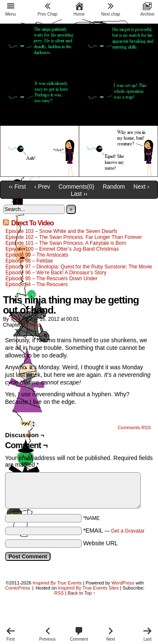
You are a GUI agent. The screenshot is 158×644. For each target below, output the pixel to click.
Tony (15, 319)
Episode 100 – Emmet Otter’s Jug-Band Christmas (62, 249)
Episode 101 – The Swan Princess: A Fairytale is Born (66, 243)
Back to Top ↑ (81, 593)
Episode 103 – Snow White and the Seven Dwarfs (62, 231)
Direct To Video (32, 223)
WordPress (123, 583)
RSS (59, 593)
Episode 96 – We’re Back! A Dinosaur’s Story (56, 273)
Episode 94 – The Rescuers (37, 284)
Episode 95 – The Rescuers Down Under (51, 279)
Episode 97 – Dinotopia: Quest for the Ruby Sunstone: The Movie (79, 267)
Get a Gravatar (128, 531)
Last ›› (79, 194)
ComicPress (17, 588)
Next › (141, 187)
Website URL (100, 543)
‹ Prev (42, 187)
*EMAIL (114, 530)
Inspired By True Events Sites (88, 588)
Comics (32, 325)
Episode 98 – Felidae (29, 261)
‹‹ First (17, 187)
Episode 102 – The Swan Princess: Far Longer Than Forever (74, 237)
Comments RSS (134, 428)
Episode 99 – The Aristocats (37, 255)
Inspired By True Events (58, 583)
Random (114, 187)
